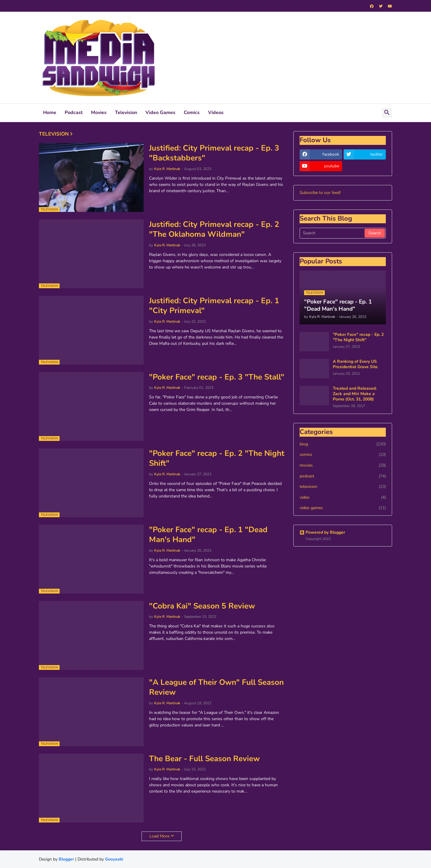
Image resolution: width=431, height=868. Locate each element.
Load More (159, 836)
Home (50, 113)
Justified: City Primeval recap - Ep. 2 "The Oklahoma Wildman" (214, 230)
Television (126, 113)
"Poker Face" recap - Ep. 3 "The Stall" (217, 377)
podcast (343, 476)
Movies (99, 113)
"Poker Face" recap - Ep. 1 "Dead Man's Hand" (208, 535)
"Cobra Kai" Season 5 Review (202, 606)
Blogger (66, 859)
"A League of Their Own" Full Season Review (216, 688)
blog (343, 444)
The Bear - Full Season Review (204, 759)
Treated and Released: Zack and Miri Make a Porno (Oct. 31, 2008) (355, 394)
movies (343, 465)
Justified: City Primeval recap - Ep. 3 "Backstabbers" (214, 153)
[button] (387, 113)
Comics (192, 113)
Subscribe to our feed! (320, 193)
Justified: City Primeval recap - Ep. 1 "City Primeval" (214, 306)
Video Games (160, 113)
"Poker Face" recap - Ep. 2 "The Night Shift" (217, 459)
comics (343, 455)
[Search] (333, 233)
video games (343, 508)
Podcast (74, 113)
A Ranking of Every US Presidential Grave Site (355, 364)
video (343, 497)
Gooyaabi (114, 859)
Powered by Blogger (322, 532)
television (343, 487)
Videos (216, 113)
